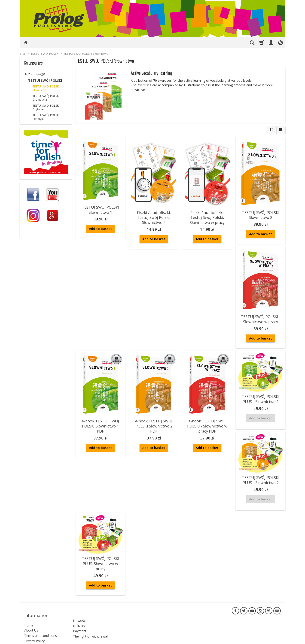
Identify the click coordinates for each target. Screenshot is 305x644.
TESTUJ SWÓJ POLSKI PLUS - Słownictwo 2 (261, 474)
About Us (31, 615)
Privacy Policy (34, 626)
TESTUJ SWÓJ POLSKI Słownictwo (46, 88)
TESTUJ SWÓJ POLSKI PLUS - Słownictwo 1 (261, 395)
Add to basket (100, 227)
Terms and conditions (41, 621)
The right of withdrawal (90, 619)
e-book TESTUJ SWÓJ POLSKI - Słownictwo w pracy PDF (207, 422)
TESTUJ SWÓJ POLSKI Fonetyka (46, 117)
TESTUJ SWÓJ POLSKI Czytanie (46, 107)
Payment (80, 614)
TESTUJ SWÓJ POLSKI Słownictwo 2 (261, 214)
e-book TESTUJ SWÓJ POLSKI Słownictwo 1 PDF (100, 422)
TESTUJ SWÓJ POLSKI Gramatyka (46, 98)
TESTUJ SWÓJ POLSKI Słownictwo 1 (101, 209)
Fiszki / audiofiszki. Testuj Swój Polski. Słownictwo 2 (154, 216)
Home (29, 610)
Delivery (79, 608)
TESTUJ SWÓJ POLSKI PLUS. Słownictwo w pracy (101, 556)
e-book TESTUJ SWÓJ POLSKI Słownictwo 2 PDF (154, 422)
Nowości (80, 603)
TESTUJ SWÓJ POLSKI (45, 80)
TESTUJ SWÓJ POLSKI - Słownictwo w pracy (261, 317)
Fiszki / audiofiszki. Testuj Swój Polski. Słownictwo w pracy (207, 216)
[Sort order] (271, 130)
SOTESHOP (274, 639)
